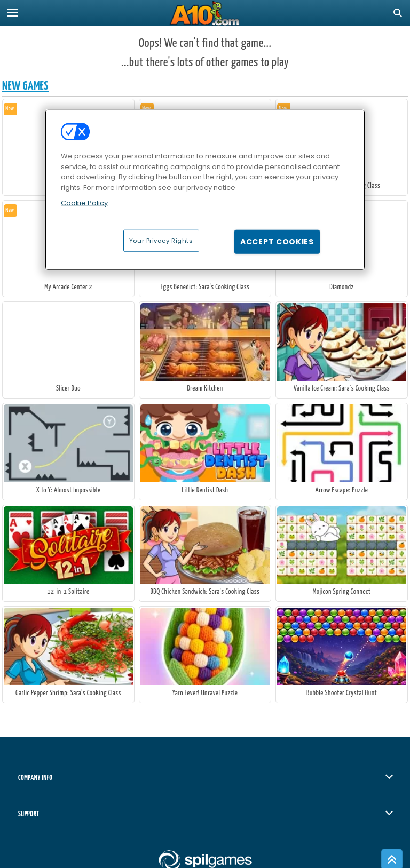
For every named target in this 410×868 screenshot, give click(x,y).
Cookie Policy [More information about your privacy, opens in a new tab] (84, 203)
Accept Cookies (277, 241)
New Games (25, 86)
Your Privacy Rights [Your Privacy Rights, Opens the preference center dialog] (161, 240)
